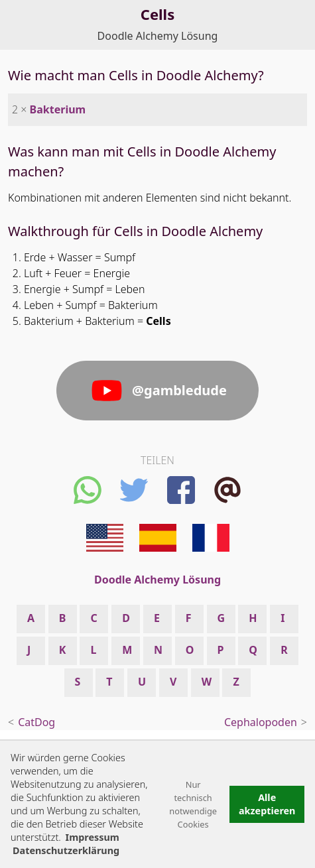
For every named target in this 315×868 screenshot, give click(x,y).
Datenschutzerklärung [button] (66, 850)
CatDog (36, 722)
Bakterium (58, 109)
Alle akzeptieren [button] (267, 804)
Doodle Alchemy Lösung (158, 36)
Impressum (93, 837)
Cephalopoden (261, 722)
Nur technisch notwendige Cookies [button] (193, 804)
